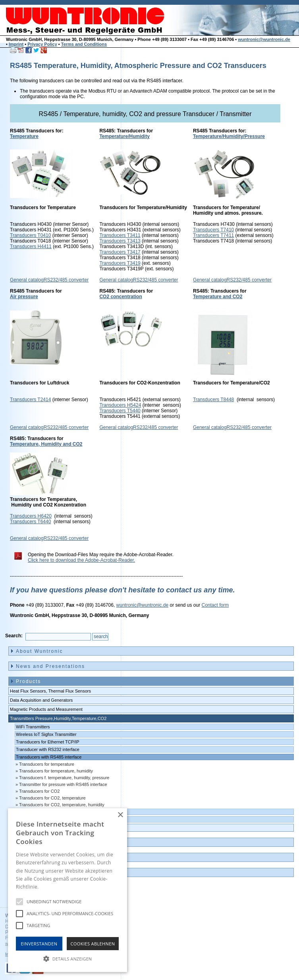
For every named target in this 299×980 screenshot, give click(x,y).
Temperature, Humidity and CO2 (46, 444)
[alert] (68, 890)
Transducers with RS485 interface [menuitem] (49, 757)
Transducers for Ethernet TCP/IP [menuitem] (48, 742)
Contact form (215, 605)
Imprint (16, 44)
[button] (68, 958)
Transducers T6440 (30, 522)
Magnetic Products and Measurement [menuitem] (46, 709)
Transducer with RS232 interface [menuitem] (48, 749)
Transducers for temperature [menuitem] (47, 764)
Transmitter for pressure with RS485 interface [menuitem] (63, 784)
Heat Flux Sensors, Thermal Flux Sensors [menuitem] (50, 691)
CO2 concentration (121, 297)
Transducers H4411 (31, 246)
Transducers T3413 (120, 241)
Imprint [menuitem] (26, 873)
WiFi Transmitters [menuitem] (33, 727)
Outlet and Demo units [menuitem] (48, 842)
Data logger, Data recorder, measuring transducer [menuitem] (58, 828)
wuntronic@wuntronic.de (264, 39)
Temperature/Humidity (124, 136)
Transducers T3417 (120, 252)
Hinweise (50, 887)
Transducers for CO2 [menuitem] (39, 791)
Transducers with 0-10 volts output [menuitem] (49, 819)
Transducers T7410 (213, 230)
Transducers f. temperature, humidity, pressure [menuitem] (64, 778)
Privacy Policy (42, 44)
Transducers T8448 (213, 400)
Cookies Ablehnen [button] (93, 944)
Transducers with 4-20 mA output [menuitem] (48, 812)
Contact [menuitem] (27, 858)
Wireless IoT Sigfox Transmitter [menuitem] (46, 734)
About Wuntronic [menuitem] (40, 651)
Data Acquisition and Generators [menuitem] (41, 700)
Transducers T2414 (30, 400)
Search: (14, 636)
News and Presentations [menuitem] (50, 666)
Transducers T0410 (30, 235)
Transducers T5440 (120, 411)
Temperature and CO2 (218, 297)
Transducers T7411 (213, 235)
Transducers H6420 (31, 516)
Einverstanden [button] (39, 944)
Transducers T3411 (120, 235)
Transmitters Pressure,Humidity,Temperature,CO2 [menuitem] (58, 718)
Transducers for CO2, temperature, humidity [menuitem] (62, 805)
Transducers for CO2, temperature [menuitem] (52, 798)
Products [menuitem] (28, 681)
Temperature (24, 136)
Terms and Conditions (84, 44)
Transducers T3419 (120, 263)
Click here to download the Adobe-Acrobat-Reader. (81, 560)
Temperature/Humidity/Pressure (229, 136)
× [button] (120, 815)
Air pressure (24, 297)
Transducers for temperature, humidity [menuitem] (56, 771)
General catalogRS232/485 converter (49, 280)
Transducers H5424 (120, 405)
